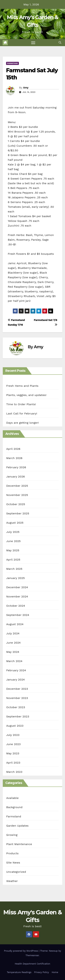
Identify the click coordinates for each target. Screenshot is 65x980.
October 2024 (16, 606)
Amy (26, 88)
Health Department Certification (32, 964)
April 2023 (13, 763)
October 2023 (16, 707)
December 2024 (17, 587)
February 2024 (16, 670)
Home (55, 972)
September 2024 (18, 615)
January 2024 (16, 680)
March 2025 (14, 569)
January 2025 (16, 578)
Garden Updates (17, 826)
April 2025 (13, 560)
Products (12, 853)
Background (14, 807)
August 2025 (15, 523)
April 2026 (13, 449)
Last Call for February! (22, 413)
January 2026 (16, 477)
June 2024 (13, 643)
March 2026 (14, 458)
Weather (12, 881)
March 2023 (14, 772)
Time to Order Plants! (21, 404)
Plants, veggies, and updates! (26, 395)
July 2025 (13, 532)
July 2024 (13, 633)
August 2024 (15, 624)
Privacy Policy (42, 972)
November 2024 (17, 596)
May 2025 (13, 550)
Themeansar (32, 955)
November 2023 (17, 698)
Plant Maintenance (19, 844)
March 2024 (14, 661)
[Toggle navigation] (33, 43)
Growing (12, 835)
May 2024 (13, 652)
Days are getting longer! (23, 423)
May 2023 (13, 753)
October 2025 (16, 504)
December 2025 (17, 486)
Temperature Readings (19, 972)
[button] (60, 43)
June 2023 (13, 744)
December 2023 (17, 689)
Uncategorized (16, 872)
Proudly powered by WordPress (21, 951)
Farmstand (12, 63)
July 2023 (13, 735)
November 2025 (17, 495)
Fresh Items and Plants (22, 386)
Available (12, 798)
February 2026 (16, 467)
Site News (13, 863)
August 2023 (15, 726)
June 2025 (13, 541)
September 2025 (18, 513)
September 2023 (18, 716)
